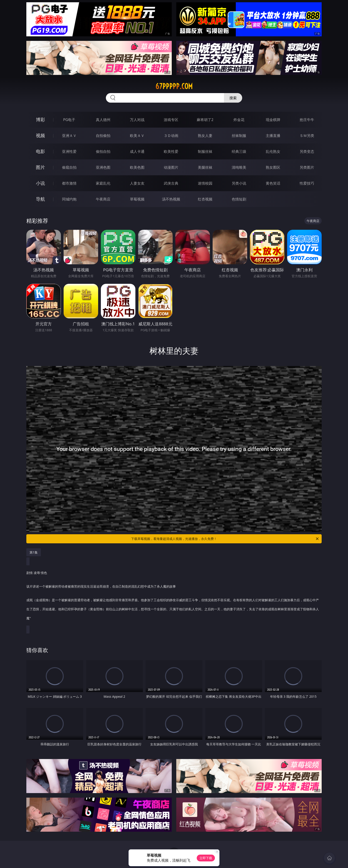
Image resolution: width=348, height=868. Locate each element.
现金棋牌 (273, 120)
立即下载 (206, 858)
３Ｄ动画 (171, 136)
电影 (40, 151)
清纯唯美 (239, 167)
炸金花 (239, 120)
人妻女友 (137, 183)
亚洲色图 (103, 167)
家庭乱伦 (103, 183)
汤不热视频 (171, 199)
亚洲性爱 (69, 151)
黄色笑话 (273, 183)
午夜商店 (103, 199)
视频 (40, 135)
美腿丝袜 (205, 167)
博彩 (40, 120)
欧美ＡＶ (137, 136)
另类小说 (239, 183)
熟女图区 (273, 167)
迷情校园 (205, 183)
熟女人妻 (205, 136)
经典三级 (239, 151)
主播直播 (273, 136)
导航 (40, 199)
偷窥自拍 (69, 167)
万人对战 (137, 120)
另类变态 (307, 151)
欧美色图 (137, 167)
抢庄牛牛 (307, 120)
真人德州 (103, 120)
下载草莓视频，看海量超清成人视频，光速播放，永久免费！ (225, 539)
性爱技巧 (307, 183)
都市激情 (69, 183)
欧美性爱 (171, 151)
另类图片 (307, 167)
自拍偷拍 (103, 136)
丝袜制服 (239, 136)
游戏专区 (171, 120)
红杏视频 (205, 199)
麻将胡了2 (205, 120)
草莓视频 (137, 199)
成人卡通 (137, 151)
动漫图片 (171, 167)
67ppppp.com (174, 86)
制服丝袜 (205, 151)
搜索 (233, 98)
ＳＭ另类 (307, 136)
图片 (40, 167)
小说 (40, 183)
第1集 (34, 552)
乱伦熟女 (273, 151)
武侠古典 (171, 183)
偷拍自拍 (103, 151)
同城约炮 (69, 199)
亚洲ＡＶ (69, 136)
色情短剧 (239, 199)
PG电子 (69, 120)
